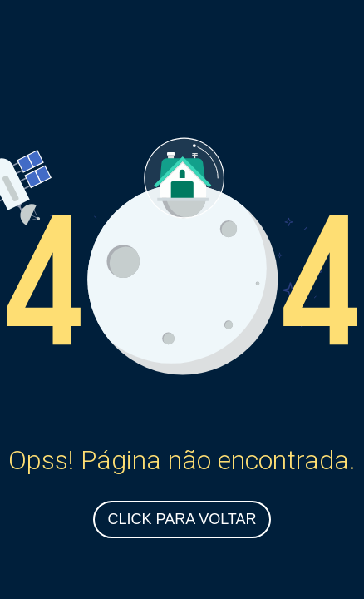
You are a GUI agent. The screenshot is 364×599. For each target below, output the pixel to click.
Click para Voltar (182, 519)
